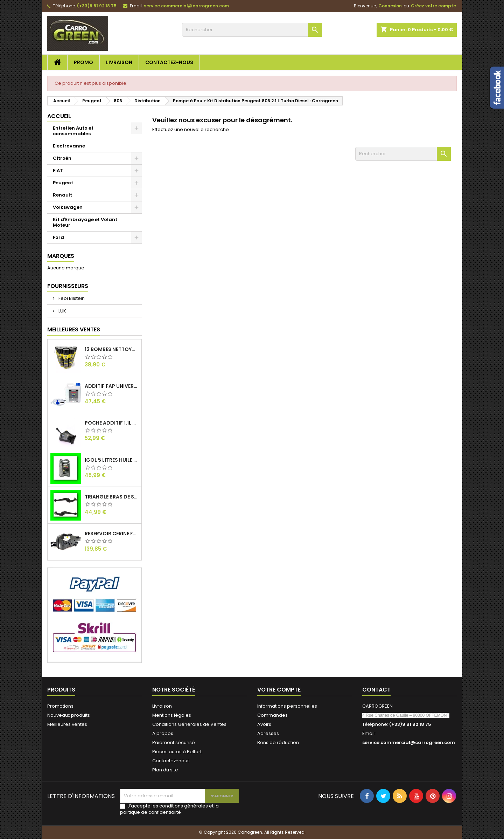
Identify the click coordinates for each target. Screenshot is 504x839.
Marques (61, 256)
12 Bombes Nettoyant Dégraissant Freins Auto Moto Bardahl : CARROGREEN (112, 349)
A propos (163, 733)
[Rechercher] (252, 30)
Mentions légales (172, 715)
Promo (83, 62)
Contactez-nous (169, 62)
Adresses (268, 733)
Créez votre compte (433, 6)
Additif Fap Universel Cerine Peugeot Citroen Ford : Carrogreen (112, 386)
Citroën (62, 158)
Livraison (119, 62)
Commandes (272, 715)
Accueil (59, 116)
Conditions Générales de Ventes (189, 724)
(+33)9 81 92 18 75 (97, 6)
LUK (62, 311)
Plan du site (165, 770)
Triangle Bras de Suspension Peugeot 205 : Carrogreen (112, 497)
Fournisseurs (68, 286)
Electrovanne (69, 146)
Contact (376, 690)
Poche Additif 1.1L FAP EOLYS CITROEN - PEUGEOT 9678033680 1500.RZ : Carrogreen (112, 423)
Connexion (390, 6)
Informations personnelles (287, 706)
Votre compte (279, 690)
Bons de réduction (278, 742)
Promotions (60, 706)
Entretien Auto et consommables (73, 131)
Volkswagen (68, 207)
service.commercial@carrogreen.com (186, 6)
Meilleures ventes (67, 724)
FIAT (58, 170)
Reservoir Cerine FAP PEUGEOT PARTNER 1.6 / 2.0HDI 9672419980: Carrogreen (112, 534)
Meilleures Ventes (74, 329)
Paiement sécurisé (174, 742)
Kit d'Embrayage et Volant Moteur (85, 222)
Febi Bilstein (71, 298)
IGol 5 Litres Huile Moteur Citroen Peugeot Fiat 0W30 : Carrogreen (112, 460)
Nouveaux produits (69, 715)
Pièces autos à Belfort (177, 752)
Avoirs (264, 724)
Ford (58, 237)
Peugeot (63, 183)
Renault (62, 195)
